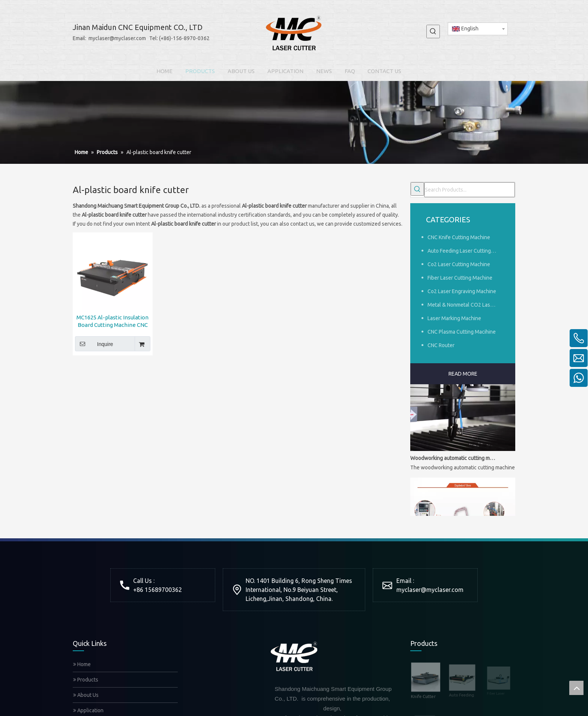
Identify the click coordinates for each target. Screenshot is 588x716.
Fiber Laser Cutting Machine (460, 278)
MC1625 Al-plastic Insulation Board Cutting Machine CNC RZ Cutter (112, 321)
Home (82, 664)
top (576, 688)
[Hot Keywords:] (433, 31)
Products (86, 680)
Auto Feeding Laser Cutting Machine (466, 251)
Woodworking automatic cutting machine (453, 460)
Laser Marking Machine (454, 318)
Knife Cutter (423, 691)
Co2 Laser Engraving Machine (462, 291)
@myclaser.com (442, 590)
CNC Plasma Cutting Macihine (462, 332)
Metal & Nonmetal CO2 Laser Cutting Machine (466, 305)
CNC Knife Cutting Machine (459, 237)
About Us (86, 695)
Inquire (94, 344)
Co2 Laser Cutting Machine (459, 264)
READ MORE (463, 374)
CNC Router (441, 345)
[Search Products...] (469, 190)
